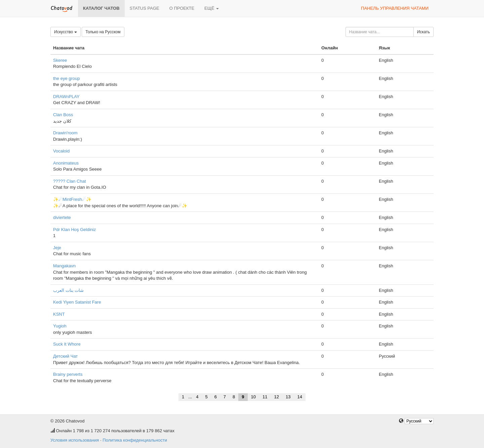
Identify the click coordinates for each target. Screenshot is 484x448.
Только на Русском (103, 32)
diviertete (62, 217)
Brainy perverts (68, 374)
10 (253, 397)
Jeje (57, 248)
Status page (145, 8)
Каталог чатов (101, 8)
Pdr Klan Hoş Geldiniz (74, 230)
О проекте (182, 8)
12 (277, 397)
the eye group (67, 78)
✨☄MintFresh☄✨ (72, 199)
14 (299, 397)
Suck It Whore (67, 344)
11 (265, 397)
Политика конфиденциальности (135, 440)
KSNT (59, 314)
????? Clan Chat (70, 181)
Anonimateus (66, 163)
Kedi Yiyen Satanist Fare (77, 302)
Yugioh (60, 326)
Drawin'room (65, 133)
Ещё (212, 8)
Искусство (66, 32)
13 (288, 397)
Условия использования (75, 440)
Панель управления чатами (395, 8)
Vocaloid (61, 151)
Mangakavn (64, 266)
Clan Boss (63, 115)
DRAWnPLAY (66, 97)
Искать (424, 32)
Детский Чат (65, 356)
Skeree (60, 60)
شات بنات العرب (68, 290)
